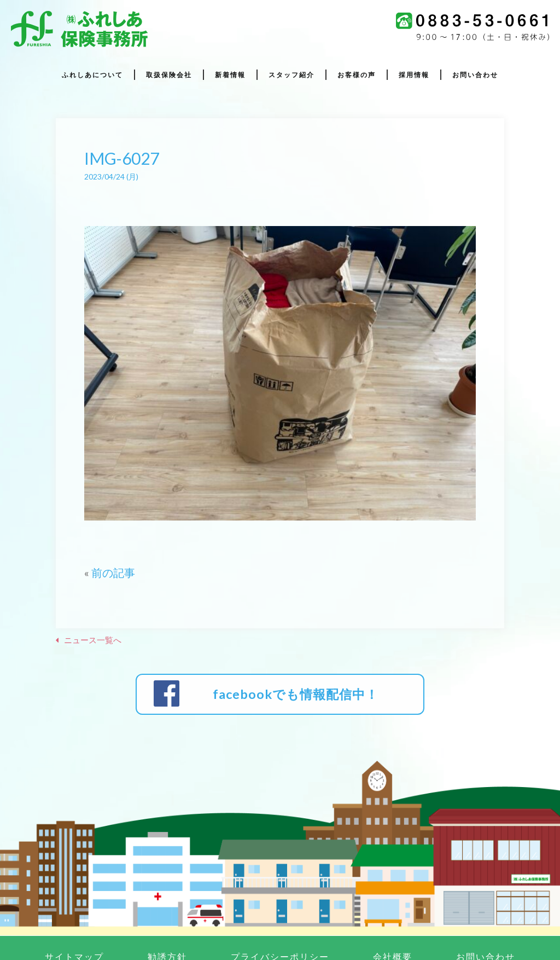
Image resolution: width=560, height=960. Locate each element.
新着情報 (230, 75)
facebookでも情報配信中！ (291, 676)
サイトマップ (74, 921)
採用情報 (414, 75)
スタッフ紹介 (291, 75)
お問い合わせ (475, 75)
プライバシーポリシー (280, 921)
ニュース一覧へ (93, 640)
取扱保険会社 (169, 75)
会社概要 (393, 921)
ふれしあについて (92, 75)
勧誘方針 (167, 921)
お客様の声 (357, 75)
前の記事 (113, 572)
